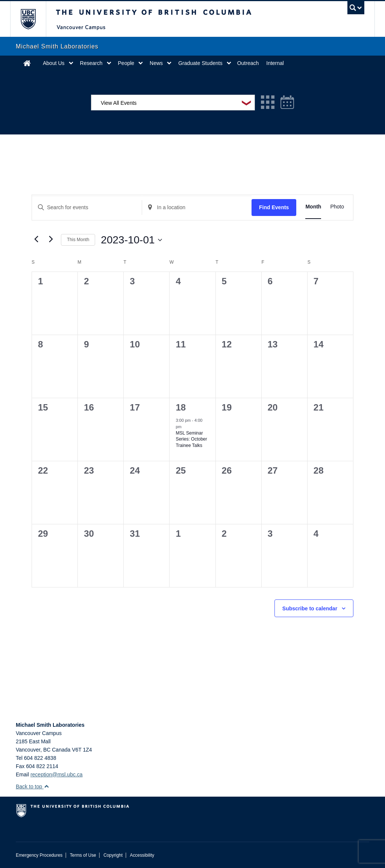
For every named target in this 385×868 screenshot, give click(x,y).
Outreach (248, 63)
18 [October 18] (181, 407)
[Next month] (51, 239)
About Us (54, 63)
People (126, 63)
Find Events (274, 207)
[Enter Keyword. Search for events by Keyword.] (87, 208)
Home (27, 63)
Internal (275, 63)
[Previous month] (36, 239)
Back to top (33, 786)
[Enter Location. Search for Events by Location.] (197, 208)
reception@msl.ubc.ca (57, 774)
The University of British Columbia (34, 19)
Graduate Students (200, 63)
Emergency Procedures (39, 855)
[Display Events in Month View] (313, 207)
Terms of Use (83, 855)
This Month (78, 240)
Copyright (113, 855)
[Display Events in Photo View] (337, 207)
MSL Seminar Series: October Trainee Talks (191, 439)
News (156, 63)
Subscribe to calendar (310, 608)
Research (91, 63)
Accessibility (142, 855)
